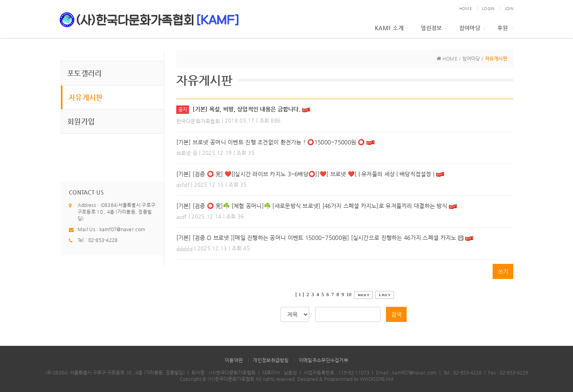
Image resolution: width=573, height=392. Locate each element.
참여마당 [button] (472, 28)
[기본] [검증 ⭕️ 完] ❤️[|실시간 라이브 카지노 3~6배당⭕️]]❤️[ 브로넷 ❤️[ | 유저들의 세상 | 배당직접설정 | (305, 174)
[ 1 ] (300, 294)
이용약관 (234, 360)
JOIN (509, 9)
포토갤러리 (84, 73)
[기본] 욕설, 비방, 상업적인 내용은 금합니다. (247, 109)
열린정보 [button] (434, 28)
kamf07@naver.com (122, 229)
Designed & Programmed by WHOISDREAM (345, 379)
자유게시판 (86, 97)
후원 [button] (505, 28)
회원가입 (81, 121)
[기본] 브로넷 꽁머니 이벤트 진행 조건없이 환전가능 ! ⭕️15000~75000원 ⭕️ (271, 142)
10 (349, 294)
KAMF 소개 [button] (392, 28)
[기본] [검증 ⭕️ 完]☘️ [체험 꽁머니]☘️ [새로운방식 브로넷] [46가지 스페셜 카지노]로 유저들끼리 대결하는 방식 (312, 206)
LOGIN (488, 9)
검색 (396, 314)
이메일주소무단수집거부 (324, 360)
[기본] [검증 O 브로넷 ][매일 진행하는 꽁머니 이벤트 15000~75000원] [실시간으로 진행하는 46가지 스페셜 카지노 (316, 238)
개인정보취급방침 (271, 360)
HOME (466, 9)
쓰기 (503, 271)
